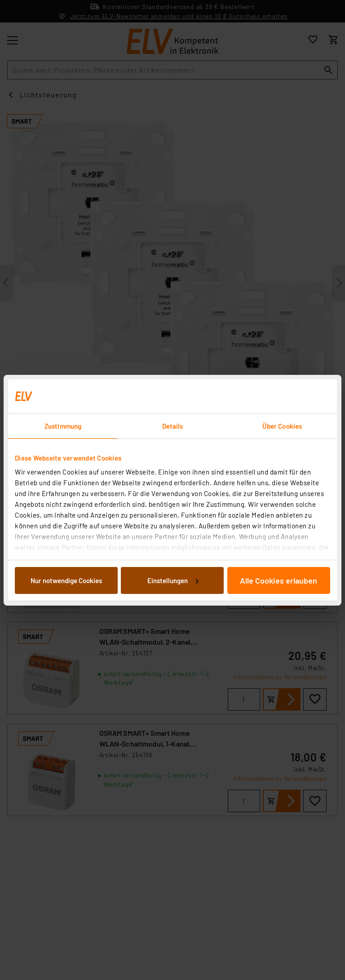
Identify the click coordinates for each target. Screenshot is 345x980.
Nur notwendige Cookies (66, 580)
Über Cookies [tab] (282, 426)
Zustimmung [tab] (63, 426)
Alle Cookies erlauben (279, 580)
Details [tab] (173, 426)
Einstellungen (173, 580)
